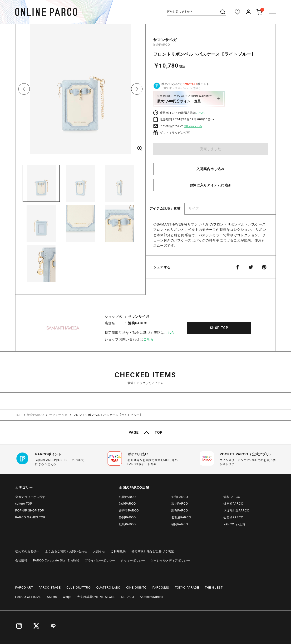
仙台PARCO (180, 497)
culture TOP (24, 504)
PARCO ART (24, 588)
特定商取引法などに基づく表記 (153, 551)
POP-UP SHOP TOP (30, 511)
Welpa (67, 597)
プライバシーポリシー (100, 560)
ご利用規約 (118, 551)
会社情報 (21, 560)
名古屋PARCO (181, 517)
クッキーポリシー (133, 560)
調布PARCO (180, 511)
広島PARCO (127, 524)
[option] (80, 91)
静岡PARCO (127, 517)
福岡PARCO (180, 524)
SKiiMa (52, 597)
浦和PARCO (232, 497)
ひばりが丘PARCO (236, 511)
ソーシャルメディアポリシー (170, 560)
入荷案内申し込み (211, 169)
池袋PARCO (162, 45)
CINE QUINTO (136, 588)
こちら (201, 113)
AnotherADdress (152, 597)
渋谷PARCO (180, 504)
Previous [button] (24, 89)
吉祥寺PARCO (129, 511)
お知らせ (99, 551)
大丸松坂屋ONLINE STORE (96, 597)
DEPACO (128, 597)
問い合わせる (193, 126)
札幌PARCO (127, 497)
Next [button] (137, 89)
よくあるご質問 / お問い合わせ (66, 551)
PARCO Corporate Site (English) (56, 560)
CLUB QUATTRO (79, 588)
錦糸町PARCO (233, 504)
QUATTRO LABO (109, 588)
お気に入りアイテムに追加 (211, 185)
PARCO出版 (161, 588)
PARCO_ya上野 (234, 524)
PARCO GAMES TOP (30, 517)
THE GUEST (214, 588)
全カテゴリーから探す (30, 497)
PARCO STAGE (50, 588)
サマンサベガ (165, 40)
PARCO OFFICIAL (28, 597)
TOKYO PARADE (187, 588)
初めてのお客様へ (27, 551)
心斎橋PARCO (233, 517)
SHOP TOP (219, 328)
